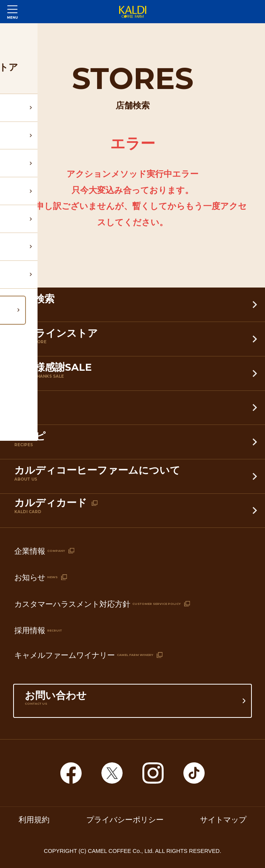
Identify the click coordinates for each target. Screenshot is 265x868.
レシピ (134, 444)
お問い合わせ (133, 703)
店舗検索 (134, 306)
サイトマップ (223, 820)
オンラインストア (134, 341)
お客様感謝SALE (134, 375)
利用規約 (34, 820)
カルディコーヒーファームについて (134, 478)
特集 (134, 409)
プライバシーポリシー (125, 820)
